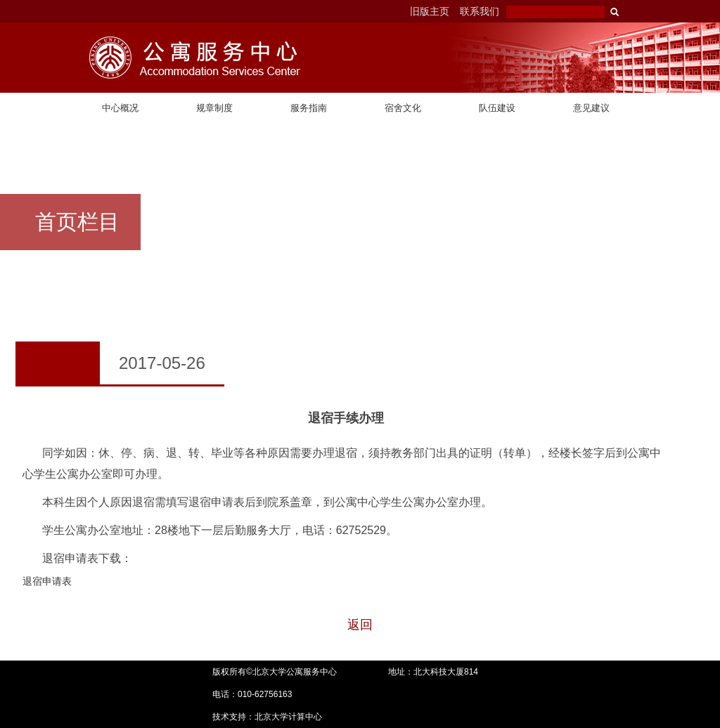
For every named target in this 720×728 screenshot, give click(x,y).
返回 (360, 625)
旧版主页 (430, 11)
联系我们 (480, 11)
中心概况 (120, 108)
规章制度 (214, 108)
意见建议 (591, 108)
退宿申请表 (47, 581)
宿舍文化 (403, 108)
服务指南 (309, 108)
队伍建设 (497, 108)
